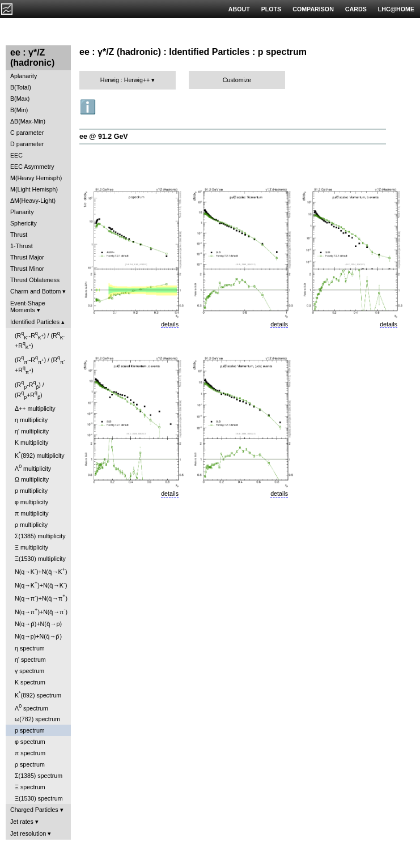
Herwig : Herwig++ (125, 80)
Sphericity (24, 223)
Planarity (22, 212)
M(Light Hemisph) (34, 189)
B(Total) (21, 87)
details (170, 324)
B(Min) (19, 110)
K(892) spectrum (38, 694)
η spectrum (30, 648)
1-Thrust (22, 246)
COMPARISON (313, 9)
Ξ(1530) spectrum (39, 798)
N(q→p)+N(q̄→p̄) (38, 636)
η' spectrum (30, 659)
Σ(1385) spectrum (39, 776)
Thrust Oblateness (35, 280)
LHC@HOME (396, 9)
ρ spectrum (30, 764)
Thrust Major (27, 257)
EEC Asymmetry (32, 167)
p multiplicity (31, 491)
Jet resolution (28, 833)
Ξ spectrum (30, 787)
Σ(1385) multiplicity (40, 536)
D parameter (27, 144)
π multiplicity (31, 513)
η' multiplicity (32, 431)
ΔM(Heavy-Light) (33, 201)
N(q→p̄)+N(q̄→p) (38, 624)
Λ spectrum (31, 707)
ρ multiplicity (31, 525)
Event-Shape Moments (28, 307)
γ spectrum (29, 671)
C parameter (27, 133)
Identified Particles (35, 322)
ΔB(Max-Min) (28, 121)
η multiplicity (31, 420)
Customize (237, 80)
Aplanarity (24, 76)
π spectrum (30, 753)
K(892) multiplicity (40, 455)
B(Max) (20, 99)
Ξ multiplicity (31, 547)
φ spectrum (30, 742)
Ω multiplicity (32, 479)
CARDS (356, 9)
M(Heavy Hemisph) (36, 178)
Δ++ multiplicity (35, 409)
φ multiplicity (31, 502)
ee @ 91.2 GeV (104, 137)
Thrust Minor (27, 269)
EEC (16, 155)
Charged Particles (34, 810)
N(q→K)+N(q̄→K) (41, 571)
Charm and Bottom (35, 291)
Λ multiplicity (33, 468)
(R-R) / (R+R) (40, 340)
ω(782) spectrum (37, 719)
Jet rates (22, 822)
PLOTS (271, 9)
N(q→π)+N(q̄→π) (41, 597)
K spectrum (30, 682)
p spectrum (30, 730)
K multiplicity (31, 442)
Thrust (19, 235)
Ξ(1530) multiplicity (40, 559)
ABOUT (239, 9)
